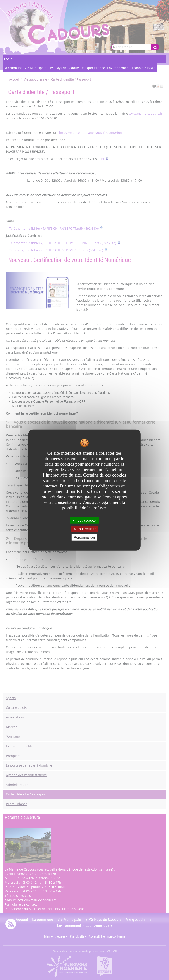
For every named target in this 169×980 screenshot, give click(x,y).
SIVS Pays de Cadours (64, 68)
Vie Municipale (35, 68)
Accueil (9, 59)
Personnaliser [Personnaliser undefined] (84, 538)
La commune (13, 68)
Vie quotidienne (93, 68)
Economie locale (144, 68)
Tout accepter (84, 520)
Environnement (118, 68)
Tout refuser (84, 529)
